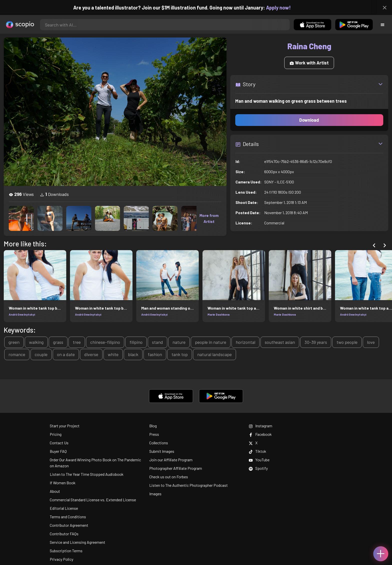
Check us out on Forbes (169, 477)
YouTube (259, 460)
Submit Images (162, 451)
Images (155, 494)
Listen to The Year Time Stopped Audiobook (87, 474)
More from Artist (209, 218)
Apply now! (283, 7)
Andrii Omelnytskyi (22, 314)
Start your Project (65, 426)
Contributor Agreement (69, 525)
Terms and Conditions (68, 517)
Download (309, 120)
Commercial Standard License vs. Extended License (93, 500)
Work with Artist (309, 63)
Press (154, 434)
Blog (153, 426)
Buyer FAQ (58, 451)
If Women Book (63, 483)
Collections (159, 443)
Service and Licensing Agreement (77, 542)
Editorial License (64, 508)
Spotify (258, 468)
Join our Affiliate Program (171, 460)
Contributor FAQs (64, 534)
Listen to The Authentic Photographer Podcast (188, 485)
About (55, 491)
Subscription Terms (66, 551)
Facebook (260, 434)
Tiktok (257, 451)
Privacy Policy (61, 559)
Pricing (56, 434)
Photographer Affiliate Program (176, 468)
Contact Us (59, 443)
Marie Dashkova (218, 314)
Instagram (260, 426)
